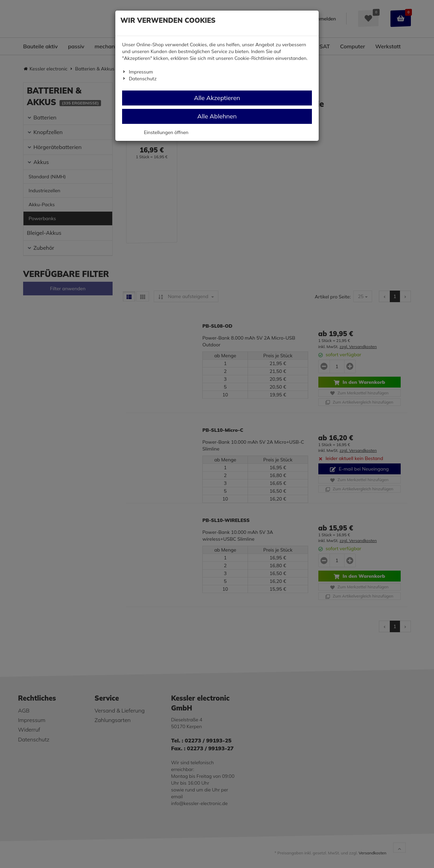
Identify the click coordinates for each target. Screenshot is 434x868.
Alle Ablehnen (217, 116)
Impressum (141, 72)
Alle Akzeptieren (217, 98)
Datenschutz (143, 79)
